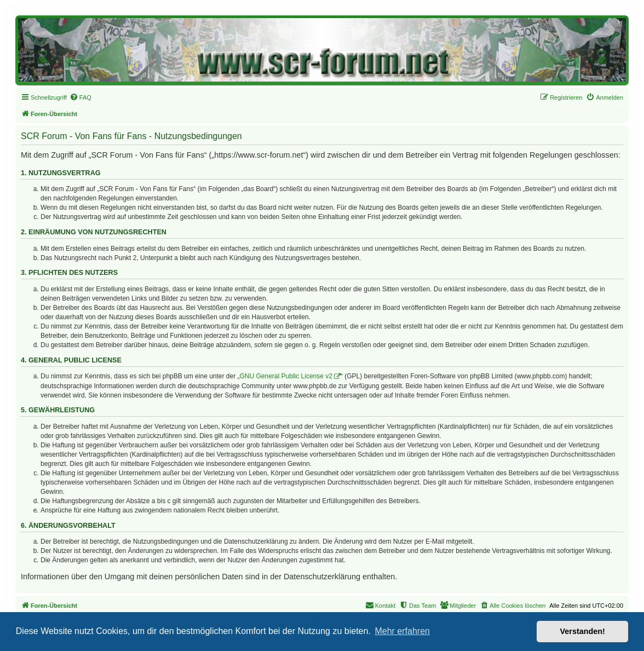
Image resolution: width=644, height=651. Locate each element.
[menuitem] (81, 97)
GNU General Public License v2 (286, 376)
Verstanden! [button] (583, 631)
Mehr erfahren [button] (402, 631)
